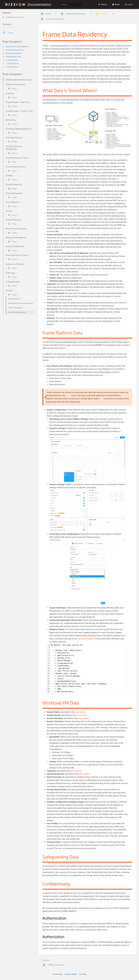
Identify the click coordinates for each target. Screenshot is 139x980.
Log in (129, 4)
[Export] (18, 33)
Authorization (12, 67)
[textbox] (89, 668)
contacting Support (86, 639)
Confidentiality (12, 60)
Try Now (83, 974)
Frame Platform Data (14, 50)
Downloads (58, 974)
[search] (70, 5)
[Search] (59, 5)
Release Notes (71, 974)
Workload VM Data (13, 53)
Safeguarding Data (13, 56)
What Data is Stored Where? (17, 46)
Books (116, 4)
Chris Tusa (19, 17)
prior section (80, 712)
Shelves (103, 4)
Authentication (13, 63)
